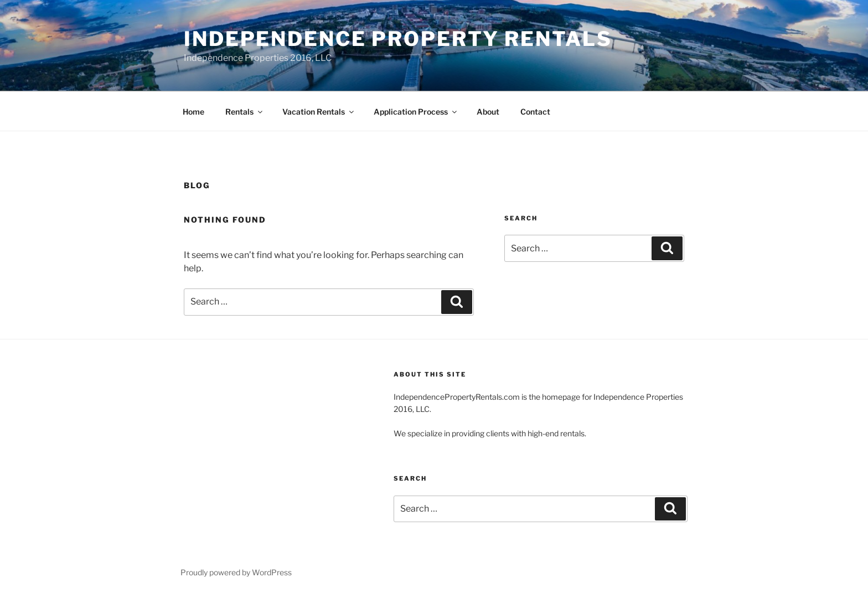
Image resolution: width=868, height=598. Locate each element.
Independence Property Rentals (398, 39)
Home (193, 112)
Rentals (245, 112)
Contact (535, 112)
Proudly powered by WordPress (236, 572)
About (488, 112)
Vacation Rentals (319, 112)
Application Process (416, 112)
